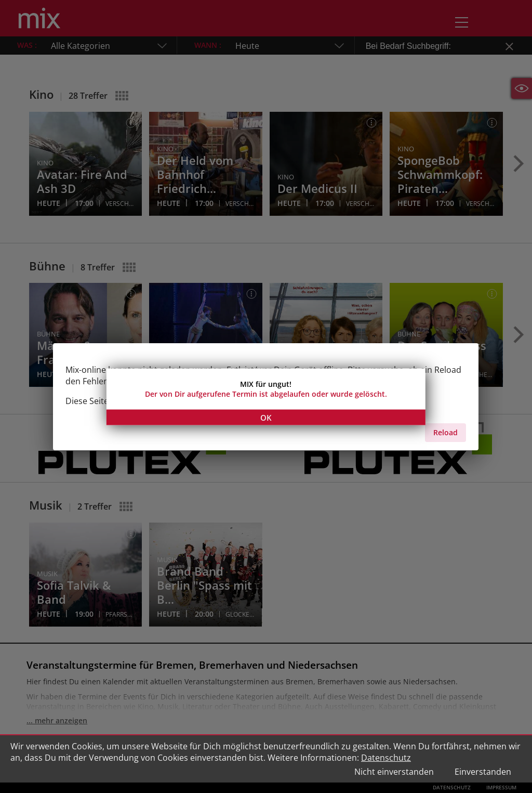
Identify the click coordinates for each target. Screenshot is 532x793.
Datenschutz (386, 758)
